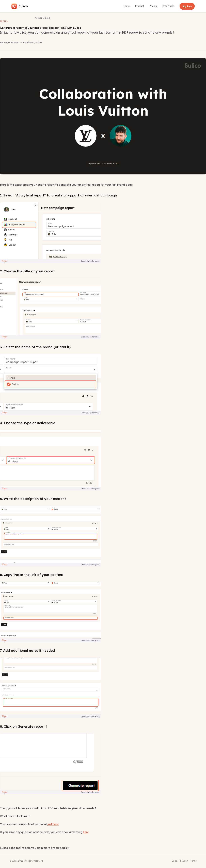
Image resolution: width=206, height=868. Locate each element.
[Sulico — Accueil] (20, 6)
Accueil (38, 18)
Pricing (153, 6)
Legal (175, 861)
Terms (194, 861)
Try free (187, 6)
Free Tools (168, 6)
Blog (48, 18)
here (86, 832)
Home (126, 6)
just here (53, 824)
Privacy (184, 861)
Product (140, 6)
